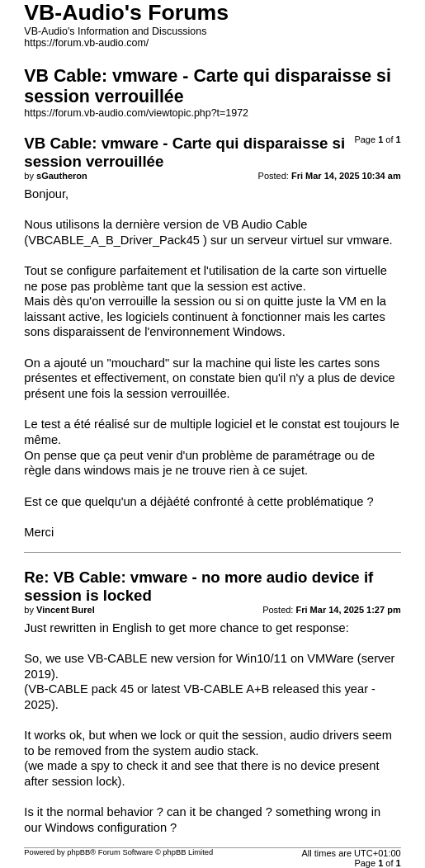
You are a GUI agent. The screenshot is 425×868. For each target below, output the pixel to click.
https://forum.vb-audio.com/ (86, 43)
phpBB (78, 852)
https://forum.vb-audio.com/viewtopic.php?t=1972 (136, 113)
